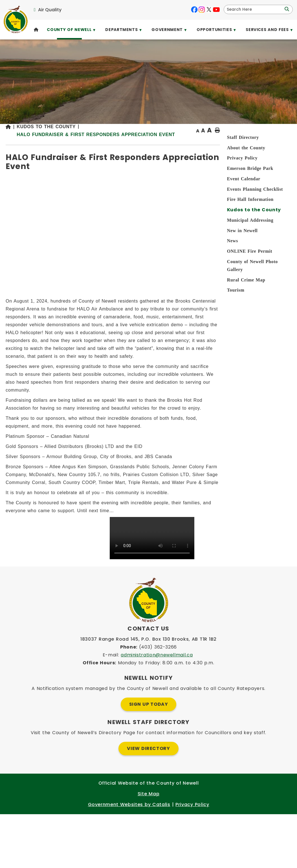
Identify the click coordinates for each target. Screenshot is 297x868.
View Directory (148, 802)
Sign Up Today (149, 758)
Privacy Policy (192, 858)
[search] (255, 9)
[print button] (278, 146)
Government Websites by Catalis (129, 858)
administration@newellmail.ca (157, 709)
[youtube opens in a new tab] (216, 10)
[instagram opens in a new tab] (202, 10)
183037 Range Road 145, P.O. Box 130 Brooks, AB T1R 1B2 (148, 693)
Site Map (148, 848)
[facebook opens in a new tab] (194, 10)
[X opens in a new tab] (209, 10)
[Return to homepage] (94, 146)
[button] (286, 9)
